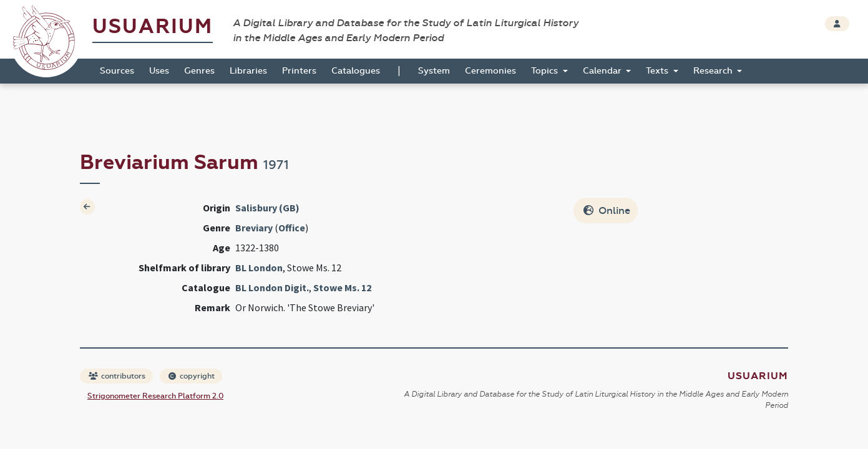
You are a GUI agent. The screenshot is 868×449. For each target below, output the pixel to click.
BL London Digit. (272, 287)
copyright (192, 376)
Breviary (254, 228)
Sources (117, 71)
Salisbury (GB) (267, 208)
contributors (117, 376)
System (434, 71)
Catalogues (356, 71)
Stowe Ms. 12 (342, 287)
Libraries (248, 71)
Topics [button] (546, 71)
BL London (259, 268)
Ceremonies (490, 71)
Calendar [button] (603, 71)
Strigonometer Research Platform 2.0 (155, 396)
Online (607, 210)
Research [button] (714, 71)
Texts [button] (658, 71)
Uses (159, 71)
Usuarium (153, 27)
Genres (199, 71)
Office (292, 228)
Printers (299, 71)
